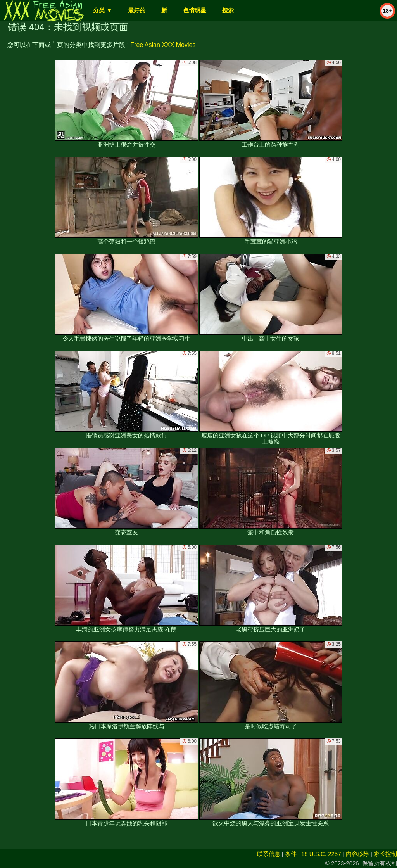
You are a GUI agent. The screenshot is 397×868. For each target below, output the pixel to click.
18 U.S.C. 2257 (321, 854)
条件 (291, 854)
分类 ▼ (103, 10)
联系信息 (269, 854)
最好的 (137, 10)
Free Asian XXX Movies (163, 45)
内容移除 (357, 854)
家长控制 (385, 854)
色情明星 (195, 10)
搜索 (228, 10)
